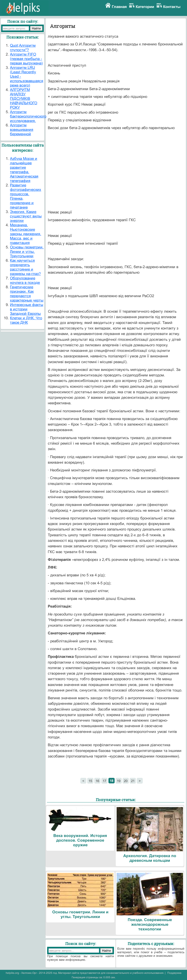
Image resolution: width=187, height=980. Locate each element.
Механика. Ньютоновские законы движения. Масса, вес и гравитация (26, 234)
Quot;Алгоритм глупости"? (23, 48)
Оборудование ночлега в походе (25, 280)
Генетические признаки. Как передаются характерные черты (27, 294)
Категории (145, 7)
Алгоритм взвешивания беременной (22, 130)
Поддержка (174, 973)
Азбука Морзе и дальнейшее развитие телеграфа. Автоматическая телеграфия (24, 170)
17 (104, 781)
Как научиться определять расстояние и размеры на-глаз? (25, 267)
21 (133, 781)
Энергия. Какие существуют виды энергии (26, 216)
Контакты (172, 7)
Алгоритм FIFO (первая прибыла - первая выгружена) (26, 59)
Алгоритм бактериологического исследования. (28, 116)
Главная (119, 7)
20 (126, 781)
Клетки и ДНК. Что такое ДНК (26, 320)
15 (90, 781)
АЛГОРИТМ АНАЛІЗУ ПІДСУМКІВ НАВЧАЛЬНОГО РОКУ (24, 99)
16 (97, 781)
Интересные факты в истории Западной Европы (27, 309)
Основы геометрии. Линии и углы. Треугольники (27, 252)
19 (119, 781)
